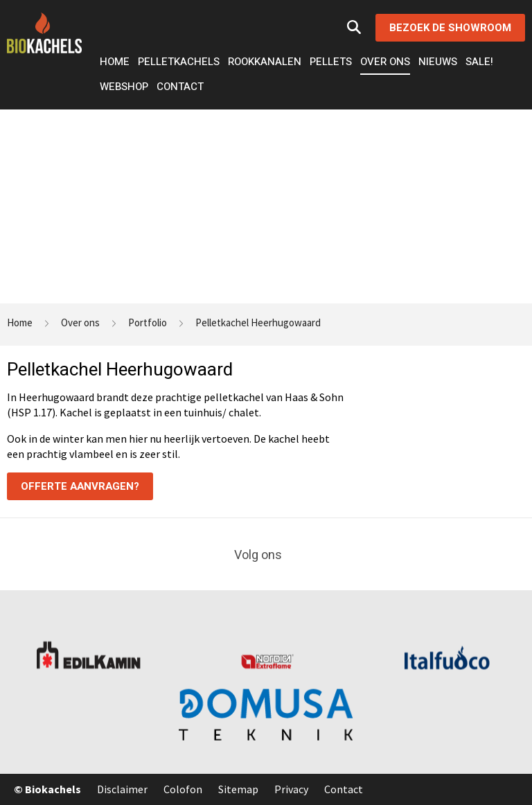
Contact (180, 87)
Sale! (479, 62)
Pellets (331, 62)
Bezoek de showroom (450, 28)
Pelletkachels (179, 62)
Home (115, 62)
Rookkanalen (265, 62)
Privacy (291, 789)
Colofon (183, 789)
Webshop (124, 87)
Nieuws (438, 62)
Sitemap (238, 789)
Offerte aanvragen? (80, 486)
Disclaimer (122, 789)
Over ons (385, 62)
